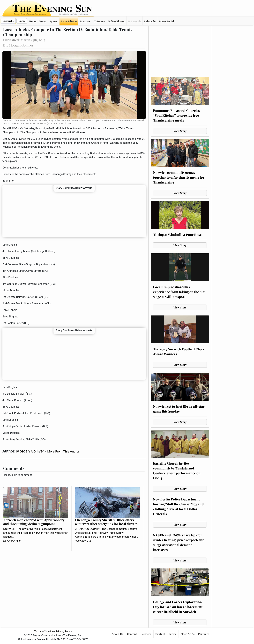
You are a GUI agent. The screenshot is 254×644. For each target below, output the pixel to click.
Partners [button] (204, 634)
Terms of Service (44, 632)
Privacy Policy (64, 632)
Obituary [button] (99, 22)
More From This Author (63, 451)
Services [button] (146, 634)
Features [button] (85, 22)
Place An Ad (167, 22)
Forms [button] (173, 634)
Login (22, 21)
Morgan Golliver (31, 451)
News (43, 22)
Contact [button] (160, 634)
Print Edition (69, 22)
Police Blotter (117, 22)
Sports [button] (53, 22)
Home (33, 22)
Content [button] (132, 634)
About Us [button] (118, 634)
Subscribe (8, 21)
